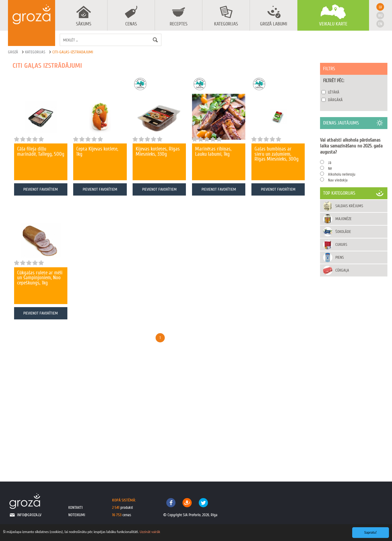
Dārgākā (335, 100)
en (380, 24)
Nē (330, 168)
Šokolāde (343, 232)
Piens (340, 257)
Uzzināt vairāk (150, 532)
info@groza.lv (29, 515)
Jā (330, 163)
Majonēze (343, 219)
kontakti (75, 507)
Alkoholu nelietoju (342, 174)
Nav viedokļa (338, 180)
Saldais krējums (349, 206)
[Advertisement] (354, 373)
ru (380, 15)
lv (380, 7)
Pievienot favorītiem (41, 189)
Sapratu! (371, 532)
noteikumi (77, 515)
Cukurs (341, 244)
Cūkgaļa (342, 270)
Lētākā (334, 92)
